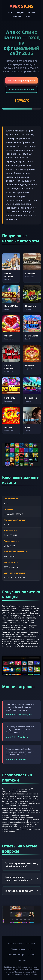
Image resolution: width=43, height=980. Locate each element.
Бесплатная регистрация (22, 80)
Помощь (17, 16)
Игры (10, 12)
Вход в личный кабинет (22, 89)
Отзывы (32, 12)
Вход (28, 16)
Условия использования (21, 949)
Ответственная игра (16, 955)
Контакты (31, 955)
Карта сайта (22, 960)
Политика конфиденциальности (21, 944)
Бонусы (20, 12)
